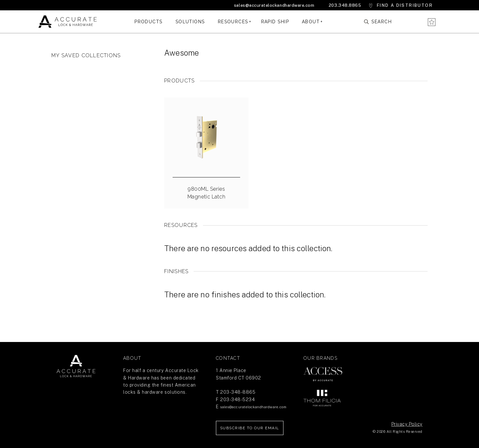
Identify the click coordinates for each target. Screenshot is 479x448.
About (311, 22)
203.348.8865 (345, 5)
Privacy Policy (407, 424)
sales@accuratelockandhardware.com (274, 5)
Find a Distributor (405, 5)
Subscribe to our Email (250, 428)
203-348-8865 (238, 392)
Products (149, 22)
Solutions (190, 22)
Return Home (76, 366)
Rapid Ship (275, 22)
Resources (233, 22)
